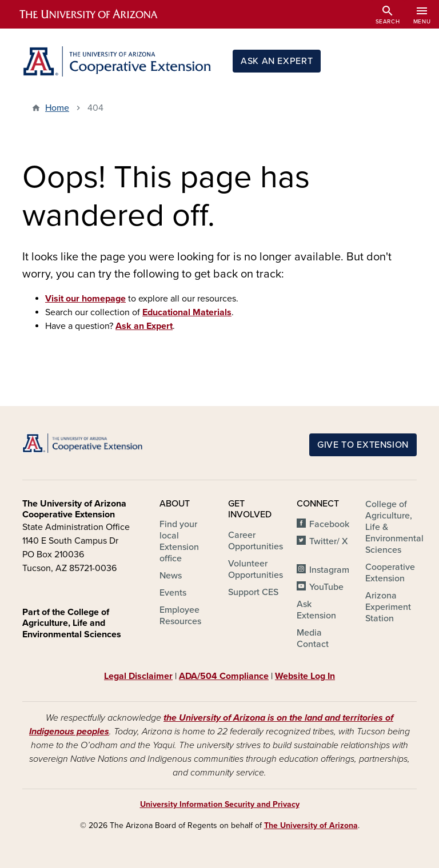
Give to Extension (363, 445)
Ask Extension (316, 610)
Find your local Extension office (179, 541)
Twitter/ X (329, 541)
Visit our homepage (85, 299)
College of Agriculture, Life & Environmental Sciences (394, 527)
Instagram (329, 570)
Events (173, 593)
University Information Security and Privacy (220, 804)
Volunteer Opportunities (256, 569)
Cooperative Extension (390, 573)
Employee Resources (180, 616)
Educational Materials (187, 312)
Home (57, 108)
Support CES (253, 592)
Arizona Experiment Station (388, 607)
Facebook (329, 524)
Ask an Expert (277, 61)
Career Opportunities (256, 541)
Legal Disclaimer (138, 676)
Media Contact (313, 638)
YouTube (326, 587)
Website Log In (305, 676)
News (171, 576)
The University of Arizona (311, 825)
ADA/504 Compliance (224, 676)
